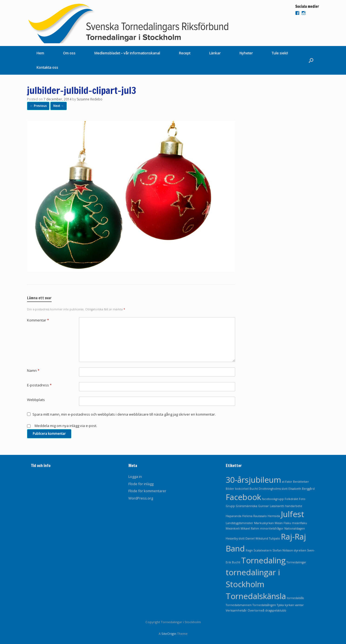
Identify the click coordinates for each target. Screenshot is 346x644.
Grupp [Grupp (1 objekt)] (230, 506)
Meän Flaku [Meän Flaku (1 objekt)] (283, 523)
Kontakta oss (47, 67)
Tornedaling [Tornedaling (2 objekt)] (263, 560)
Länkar (215, 53)
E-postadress (39, 385)
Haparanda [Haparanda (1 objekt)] (234, 516)
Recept (185, 53)
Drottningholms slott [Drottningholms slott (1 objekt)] (273, 489)
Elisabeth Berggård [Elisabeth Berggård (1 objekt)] (302, 489)
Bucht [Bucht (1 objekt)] (254, 489)
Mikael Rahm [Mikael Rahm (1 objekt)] (250, 528)
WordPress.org (141, 498)
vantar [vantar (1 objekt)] (299, 605)
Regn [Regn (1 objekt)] (249, 550)
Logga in (135, 477)
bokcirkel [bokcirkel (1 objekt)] (242, 489)
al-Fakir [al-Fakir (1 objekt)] (287, 482)
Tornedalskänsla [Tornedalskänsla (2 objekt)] (256, 596)
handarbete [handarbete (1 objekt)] (294, 506)
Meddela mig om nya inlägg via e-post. (66, 426)
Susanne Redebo (90, 99)
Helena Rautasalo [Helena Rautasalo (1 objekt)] (254, 516)
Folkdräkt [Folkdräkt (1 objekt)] (291, 499)
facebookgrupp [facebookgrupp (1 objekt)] (273, 499)
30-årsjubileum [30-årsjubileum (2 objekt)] (253, 480)
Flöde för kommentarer (147, 491)
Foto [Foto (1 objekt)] (302, 499)
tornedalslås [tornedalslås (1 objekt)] (295, 598)
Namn (33, 370)
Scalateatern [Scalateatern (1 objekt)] (263, 550)
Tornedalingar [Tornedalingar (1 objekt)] (296, 562)
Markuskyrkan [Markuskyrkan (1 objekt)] (264, 523)
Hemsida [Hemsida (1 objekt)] (274, 516)
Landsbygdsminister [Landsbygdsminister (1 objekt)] (239, 523)
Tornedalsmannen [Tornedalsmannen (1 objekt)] (239, 605)
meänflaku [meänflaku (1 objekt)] (300, 523)
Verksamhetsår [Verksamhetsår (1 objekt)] (236, 610)
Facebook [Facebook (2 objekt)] (243, 497)
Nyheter (246, 53)
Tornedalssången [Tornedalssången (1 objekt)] (264, 605)
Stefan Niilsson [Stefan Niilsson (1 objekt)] (283, 550)
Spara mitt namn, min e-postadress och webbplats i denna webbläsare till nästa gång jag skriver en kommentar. (124, 414)
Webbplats (36, 400)
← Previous (38, 106)
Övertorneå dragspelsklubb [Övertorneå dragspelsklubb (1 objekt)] (267, 610)
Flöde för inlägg (141, 484)
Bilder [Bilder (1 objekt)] (230, 489)
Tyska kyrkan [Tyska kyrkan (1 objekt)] (285, 605)
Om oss (69, 53)
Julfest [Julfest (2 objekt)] (292, 514)
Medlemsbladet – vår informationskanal (127, 53)
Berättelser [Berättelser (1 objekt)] (301, 482)
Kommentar (38, 320)
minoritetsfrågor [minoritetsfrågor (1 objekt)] (272, 528)
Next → (59, 106)
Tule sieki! (280, 53)
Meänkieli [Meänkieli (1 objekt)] (233, 528)
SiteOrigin (169, 634)
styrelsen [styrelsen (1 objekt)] (300, 550)
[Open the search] (311, 60)
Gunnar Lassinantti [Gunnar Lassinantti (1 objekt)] (271, 506)
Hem (40, 53)
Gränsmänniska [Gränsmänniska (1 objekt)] (247, 506)
